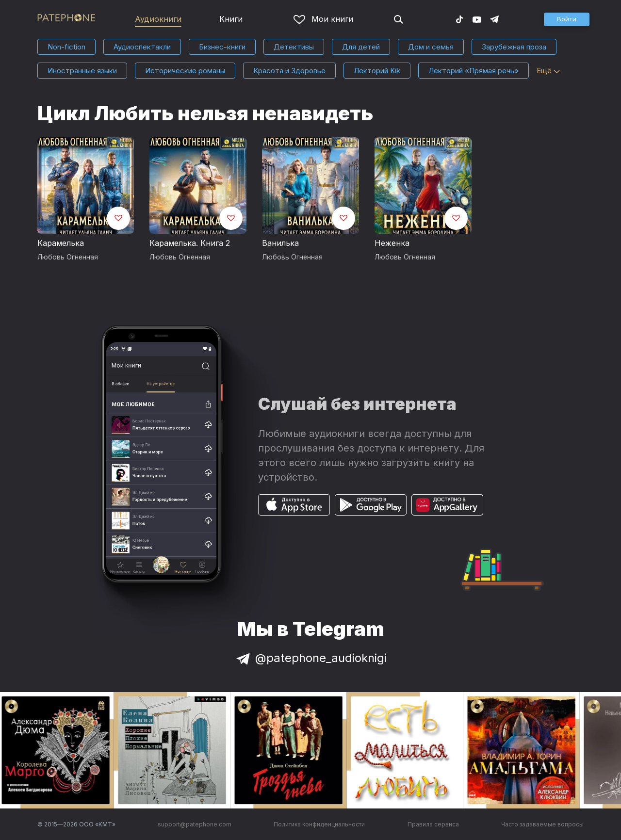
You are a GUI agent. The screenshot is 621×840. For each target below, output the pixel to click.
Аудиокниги (158, 19)
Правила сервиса (433, 824)
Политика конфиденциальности (319, 824)
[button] (567, 19)
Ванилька (280, 243)
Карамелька (61, 243)
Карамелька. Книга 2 (190, 243)
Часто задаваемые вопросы (542, 824)
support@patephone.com (195, 824)
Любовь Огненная (68, 257)
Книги (231, 19)
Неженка (392, 243)
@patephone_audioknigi (310, 658)
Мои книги (323, 19)
